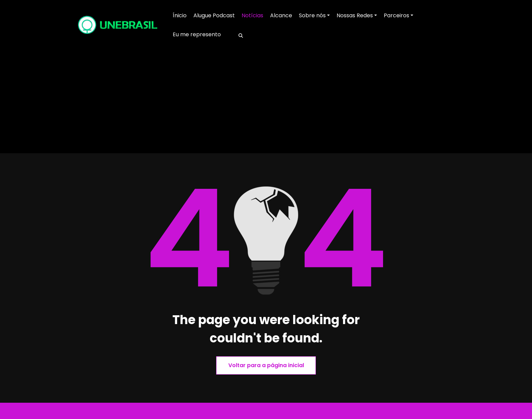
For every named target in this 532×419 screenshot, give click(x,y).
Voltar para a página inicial (266, 365)
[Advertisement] (266, 102)
